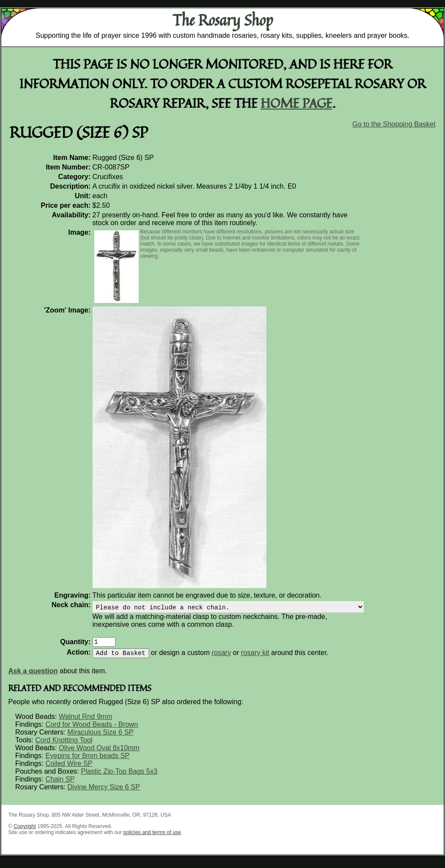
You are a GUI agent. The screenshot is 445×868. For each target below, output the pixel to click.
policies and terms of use (152, 838)
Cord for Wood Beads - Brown (91, 730)
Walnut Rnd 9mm (85, 722)
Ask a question (33, 676)
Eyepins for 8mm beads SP (87, 761)
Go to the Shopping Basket (394, 124)
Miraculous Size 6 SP (100, 737)
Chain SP (60, 784)
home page (297, 103)
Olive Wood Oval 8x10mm (99, 753)
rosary (221, 658)
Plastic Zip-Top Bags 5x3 (119, 777)
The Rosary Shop (223, 20)
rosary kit (255, 658)
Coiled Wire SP (69, 769)
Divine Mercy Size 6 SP (104, 792)
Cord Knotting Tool (64, 745)
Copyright (25, 831)
